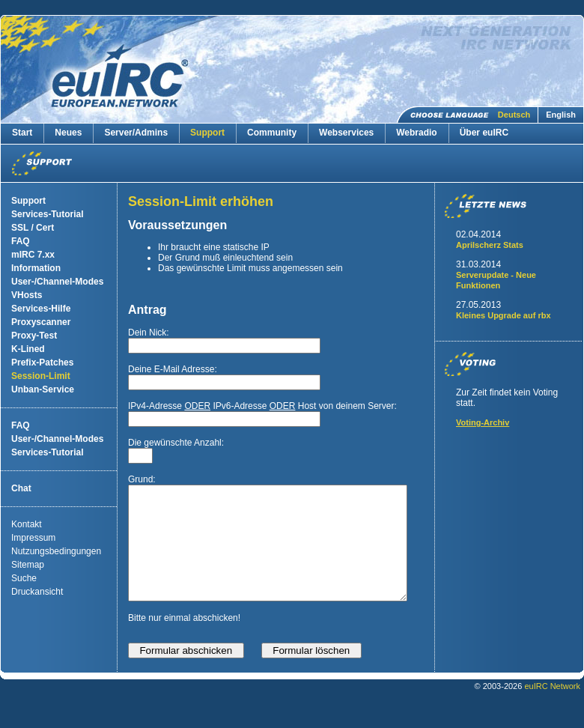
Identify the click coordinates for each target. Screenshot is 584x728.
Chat (21, 488)
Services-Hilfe (41, 309)
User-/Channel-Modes (57, 282)
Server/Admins (136, 133)
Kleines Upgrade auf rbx (504, 315)
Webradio (416, 133)
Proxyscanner (41, 322)
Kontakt (27, 524)
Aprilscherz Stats (490, 245)
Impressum (33, 538)
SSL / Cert (33, 228)
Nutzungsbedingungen (56, 551)
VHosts (27, 295)
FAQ (21, 241)
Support (207, 133)
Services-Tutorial (47, 214)
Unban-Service (43, 389)
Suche (24, 578)
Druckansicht (37, 592)
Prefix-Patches (42, 363)
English (561, 115)
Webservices (346, 133)
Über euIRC (484, 133)
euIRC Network (552, 709)
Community (272, 133)
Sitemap (28, 565)
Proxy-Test (34, 336)
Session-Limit (41, 376)
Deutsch (514, 115)
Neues (68, 133)
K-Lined (28, 349)
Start (22, 133)
